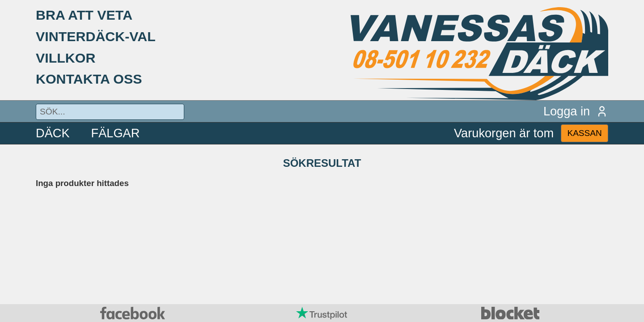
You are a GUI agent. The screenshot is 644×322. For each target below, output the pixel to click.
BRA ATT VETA (84, 15)
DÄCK (53, 133)
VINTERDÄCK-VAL (96, 36)
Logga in (576, 111)
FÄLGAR (116, 133)
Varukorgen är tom (504, 133)
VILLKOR (66, 58)
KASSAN (584, 133)
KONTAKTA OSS (89, 79)
